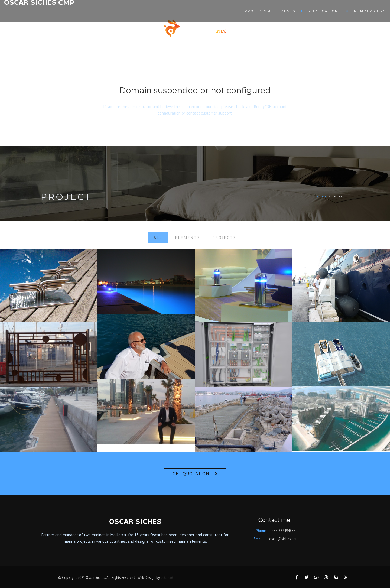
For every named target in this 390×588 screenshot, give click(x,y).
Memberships (370, 11)
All (158, 243)
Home (322, 196)
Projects (225, 243)
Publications (325, 11)
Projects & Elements (270, 11)
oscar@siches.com (284, 539)
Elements (188, 243)
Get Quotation (191, 474)
